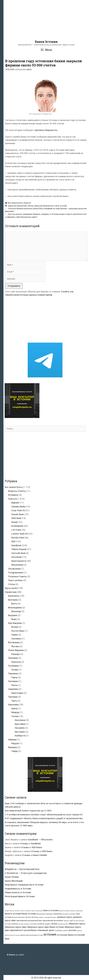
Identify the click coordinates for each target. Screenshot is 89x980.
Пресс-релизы (15, 580)
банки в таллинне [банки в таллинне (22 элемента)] (65, 911)
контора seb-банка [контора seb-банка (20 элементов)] (79, 921)
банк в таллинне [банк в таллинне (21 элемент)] (26, 911)
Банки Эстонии (46, 42)
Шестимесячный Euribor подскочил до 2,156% (28, 811)
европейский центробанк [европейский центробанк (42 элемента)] (53, 921)
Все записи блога (15, 203)
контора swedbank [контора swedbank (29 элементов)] (11, 924)
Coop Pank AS (18, 510)
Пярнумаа (13, 673)
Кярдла (15, 743)
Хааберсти (20, 736)
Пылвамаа (13, 666)
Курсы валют (11, 588)
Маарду (15, 712)
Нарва (14, 635)
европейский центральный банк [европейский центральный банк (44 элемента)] (29, 921)
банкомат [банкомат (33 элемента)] (49, 914)
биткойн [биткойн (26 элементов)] (28, 917)
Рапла (14, 685)
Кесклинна (20, 720)
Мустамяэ (20, 732)
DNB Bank (16, 518)
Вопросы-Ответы (17, 491)
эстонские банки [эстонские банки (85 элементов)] (65, 935)
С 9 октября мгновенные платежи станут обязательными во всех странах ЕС (44, 815)
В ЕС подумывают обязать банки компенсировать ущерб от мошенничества (44, 818)
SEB (13, 541)
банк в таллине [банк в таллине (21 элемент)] (15, 911)
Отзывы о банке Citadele (34, 855)
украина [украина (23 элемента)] (79, 931)
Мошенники (17, 565)
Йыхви (15, 627)
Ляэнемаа (13, 658)
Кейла (14, 708)
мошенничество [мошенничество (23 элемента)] (63, 924)
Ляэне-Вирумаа (16, 650)
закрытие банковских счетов (21, 206)
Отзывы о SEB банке (31, 847)
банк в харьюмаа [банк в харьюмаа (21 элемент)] (37, 911)
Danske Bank (17, 514)
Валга (14, 604)
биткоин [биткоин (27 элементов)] (15, 917)
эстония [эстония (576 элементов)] (50, 934)
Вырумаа (13, 615)
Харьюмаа (13, 705)
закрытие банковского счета (47, 206)
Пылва (15, 670)
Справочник (11, 592)
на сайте (16, 955)
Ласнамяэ (20, 728)
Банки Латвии (12, 877)
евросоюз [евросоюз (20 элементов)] (66, 921)
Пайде (14, 751)
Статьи (11, 584)
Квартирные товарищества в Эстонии (24, 885)
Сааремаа (13, 689)
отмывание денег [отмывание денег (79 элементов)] (46, 930)
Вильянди (16, 611)
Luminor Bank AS (20, 534)
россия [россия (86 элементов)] (72, 930)
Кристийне (20, 724)
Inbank (14, 522)
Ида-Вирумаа (15, 623)
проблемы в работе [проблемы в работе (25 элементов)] (62, 931)
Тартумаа (13, 697)
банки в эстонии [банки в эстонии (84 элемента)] (13, 914)
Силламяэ (16, 639)
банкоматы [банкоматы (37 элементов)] (58, 914)
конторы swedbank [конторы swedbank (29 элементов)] (37, 924)
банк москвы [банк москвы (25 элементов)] (41, 914)
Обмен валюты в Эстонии (18, 892)
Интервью (13, 495)
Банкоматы (14, 596)
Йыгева (15, 646)
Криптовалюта (19, 561)
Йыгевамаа (14, 642)
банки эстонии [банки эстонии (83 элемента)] (29, 914)
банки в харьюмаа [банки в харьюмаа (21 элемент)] (77, 911)
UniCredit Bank (18, 553)
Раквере (16, 654)
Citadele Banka (18, 507)
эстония (63, 206)
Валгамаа (13, 600)
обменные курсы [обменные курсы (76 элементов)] (77, 924)
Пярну (14, 677)
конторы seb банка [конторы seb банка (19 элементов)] (24, 924)
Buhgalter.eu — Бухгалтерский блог (22, 869)
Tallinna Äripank (19, 549)
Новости (27, 203)
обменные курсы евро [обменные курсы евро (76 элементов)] (16, 927)
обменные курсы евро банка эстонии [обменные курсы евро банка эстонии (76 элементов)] (45, 927)
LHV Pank (16, 530)
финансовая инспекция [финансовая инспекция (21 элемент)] (12, 935)
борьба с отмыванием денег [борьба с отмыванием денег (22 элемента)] (48, 917)
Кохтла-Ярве (18, 631)
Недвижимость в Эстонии (18, 889)
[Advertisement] (46, 24)
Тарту (14, 701)
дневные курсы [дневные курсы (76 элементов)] (65, 917)
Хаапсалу (16, 662)
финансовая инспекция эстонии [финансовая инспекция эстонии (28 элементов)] (32, 935)
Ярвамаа (12, 747)
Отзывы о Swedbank (30, 844)
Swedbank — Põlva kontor (40, 840)
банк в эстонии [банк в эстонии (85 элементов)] (51, 910)
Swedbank (16, 545)
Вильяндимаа (15, 608)
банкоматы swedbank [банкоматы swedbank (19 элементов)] (69, 914)
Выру (14, 619)
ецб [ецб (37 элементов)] (71, 921)
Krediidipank (17, 526)
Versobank (16, 557)
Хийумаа (12, 740)
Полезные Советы (17, 576)
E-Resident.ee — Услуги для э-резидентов (26, 873)
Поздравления (16, 573)
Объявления (14, 569)
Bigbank (15, 503)
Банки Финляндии (14, 881)
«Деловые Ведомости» (46, 130)
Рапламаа (13, 681)
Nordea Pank (18, 538)
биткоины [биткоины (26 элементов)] (21, 917)
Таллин (15, 716)
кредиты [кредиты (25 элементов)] (48, 924)
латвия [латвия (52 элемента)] (54, 924)
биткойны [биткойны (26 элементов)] (35, 917)
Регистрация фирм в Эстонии (20, 896)
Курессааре (17, 693)
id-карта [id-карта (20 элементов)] (7, 911)
